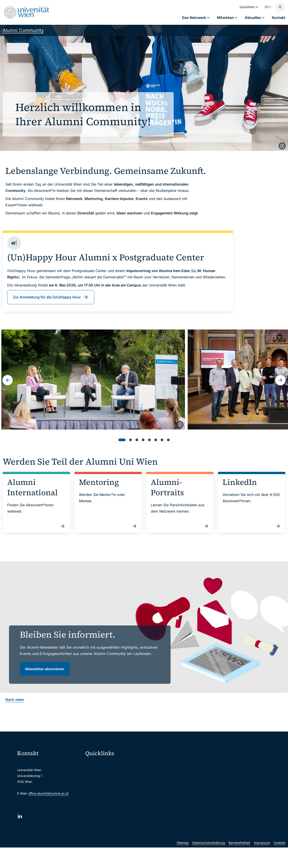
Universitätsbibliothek (104, 811)
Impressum (262, 863)
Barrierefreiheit (239, 863)
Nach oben (15, 700)
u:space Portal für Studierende (111, 783)
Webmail (94, 774)
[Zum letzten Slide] (8, 380)
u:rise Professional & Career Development (118, 830)
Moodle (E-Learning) (103, 764)
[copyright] (282, 146)
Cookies (279, 863)
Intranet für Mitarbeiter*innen (110, 802)
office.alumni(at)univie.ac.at (48, 793)
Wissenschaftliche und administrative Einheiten (118, 821)
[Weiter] (280, 380)
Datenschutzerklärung (209, 863)
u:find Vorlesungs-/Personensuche (113, 792)
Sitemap (183, 863)
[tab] (122, 440)
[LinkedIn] (20, 816)
